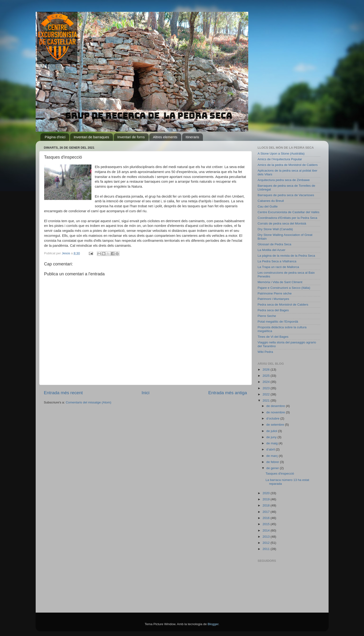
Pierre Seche (267, 316)
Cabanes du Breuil (271, 201)
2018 (266, 505)
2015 (266, 524)
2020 (266, 493)
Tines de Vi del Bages (273, 337)
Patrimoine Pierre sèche (275, 293)
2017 (266, 512)
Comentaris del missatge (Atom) (88, 402)
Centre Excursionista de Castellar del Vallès (289, 212)
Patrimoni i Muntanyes (274, 299)
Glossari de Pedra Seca (275, 244)
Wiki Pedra (265, 352)
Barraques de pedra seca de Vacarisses (286, 195)
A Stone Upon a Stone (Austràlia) (281, 154)
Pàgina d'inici (55, 137)
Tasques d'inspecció (280, 474)
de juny (272, 437)
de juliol (272, 431)
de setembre (276, 425)
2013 (266, 537)
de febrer (273, 462)
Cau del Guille (268, 206)
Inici (146, 393)
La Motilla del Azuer (272, 250)
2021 (266, 400)
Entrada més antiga (228, 393)
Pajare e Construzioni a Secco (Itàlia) (284, 288)
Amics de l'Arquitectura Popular (280, 159)
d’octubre (273, 418)
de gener (273, 468)
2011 (266, 549)
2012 (266, 543)
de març (273, 456)
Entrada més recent (63, 393)
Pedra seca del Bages (273, 310)
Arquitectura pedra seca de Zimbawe (284, 180)
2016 (266, 518)
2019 (266, 499)
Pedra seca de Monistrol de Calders (283, 305)
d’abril (271, 449)
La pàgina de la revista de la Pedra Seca (286, 256)
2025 (266, 376)
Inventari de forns (131, 137)
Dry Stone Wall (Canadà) (275, 229)
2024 (266, 382)
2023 (266, 388)
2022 (266, 394)
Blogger (213, 624)
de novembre (276, 412)
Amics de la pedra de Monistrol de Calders (288, 165)
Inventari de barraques (91, 137)
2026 (266, 370)
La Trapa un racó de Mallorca (278, 267)
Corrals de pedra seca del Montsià (282, 223)
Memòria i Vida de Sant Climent (280, 282)
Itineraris (193, 137)
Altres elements (165, 137)
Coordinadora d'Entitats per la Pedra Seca (287, 218)
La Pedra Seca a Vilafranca (277, 261)
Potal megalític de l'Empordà (278, 322)
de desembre (276, 406)
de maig (273, 443)
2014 (266, 530)
